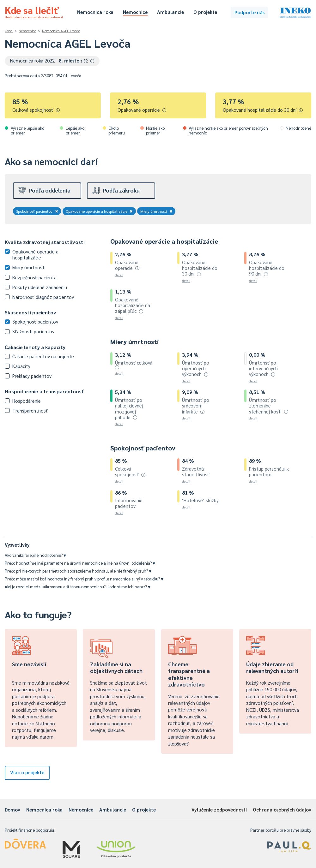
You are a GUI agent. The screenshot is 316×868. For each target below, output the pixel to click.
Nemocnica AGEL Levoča (61, 31)
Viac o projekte (27, 772)
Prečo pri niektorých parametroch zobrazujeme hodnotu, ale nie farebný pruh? (78, 571)
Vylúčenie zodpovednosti (219, 809)
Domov (12, 809)
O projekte (205, 12)
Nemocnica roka (95, 12)
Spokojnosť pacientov (37, 211)
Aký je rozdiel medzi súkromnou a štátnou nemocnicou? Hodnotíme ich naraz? (78, 587)
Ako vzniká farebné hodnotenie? (35, 555)
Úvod (9, 31)
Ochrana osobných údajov (282, 809)
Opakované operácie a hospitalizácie (99, 211)
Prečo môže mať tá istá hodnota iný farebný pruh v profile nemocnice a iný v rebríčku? (84, 579)
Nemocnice (135, 12)
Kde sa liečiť (34, 11)
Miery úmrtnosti (156, 211)
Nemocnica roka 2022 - (52, 60)
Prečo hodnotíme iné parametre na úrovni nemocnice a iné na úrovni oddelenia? (80, 563)
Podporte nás (249, 12)
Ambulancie (170, 12)
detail (119, 275)
